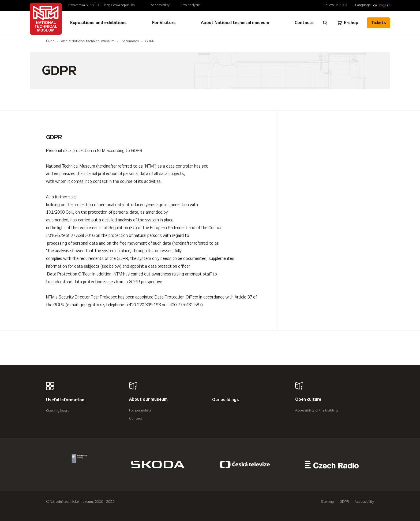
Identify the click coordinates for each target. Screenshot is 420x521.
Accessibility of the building (316, 410)
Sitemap (327, 502)
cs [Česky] (375, 5)
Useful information (65, 400)
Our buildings (226, 400)
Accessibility (160, 5)
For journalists (140, 410)
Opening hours (58, 411)
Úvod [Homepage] (50, 41)
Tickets (378, 23)
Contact (136, 418)
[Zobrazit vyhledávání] (325, 23)
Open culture (308, 400)
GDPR (344, 502)
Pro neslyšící (191, 5)
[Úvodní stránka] (46, 19)
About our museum (148, 400)
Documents (130, 41)
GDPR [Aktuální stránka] (150, 41)
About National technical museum (88, 41)
